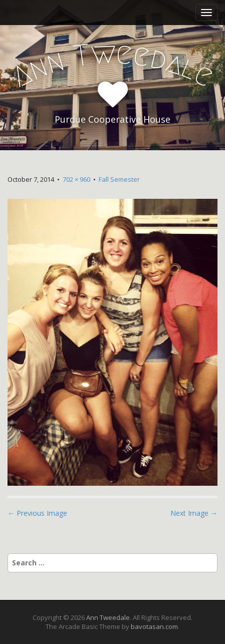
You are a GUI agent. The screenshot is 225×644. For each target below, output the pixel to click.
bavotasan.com (154, 626)
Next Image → (194, 513)
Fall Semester (119, 179)
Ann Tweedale (108, 617)
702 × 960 (76, 179)
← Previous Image (37, 513)
